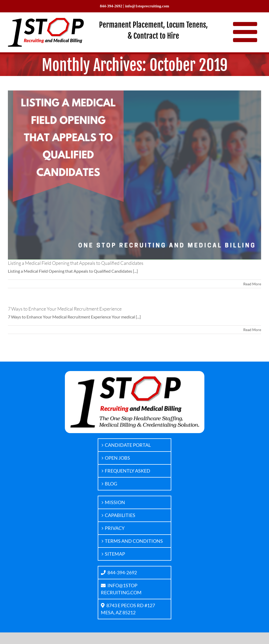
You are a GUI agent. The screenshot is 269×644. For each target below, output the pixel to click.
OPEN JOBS (117, 458)
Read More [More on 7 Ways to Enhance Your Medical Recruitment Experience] (252, 330)
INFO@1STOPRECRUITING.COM (121, 589)
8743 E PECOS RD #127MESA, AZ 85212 (128, 609)
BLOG (111, 484)
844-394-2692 (119, 572)
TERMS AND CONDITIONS (134, 541)
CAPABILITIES (120, 515)
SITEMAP (115, 554)
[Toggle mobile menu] (247, 32)
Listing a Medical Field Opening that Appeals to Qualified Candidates (76, 263)
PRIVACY (115, 528)
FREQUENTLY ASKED (128, 471)
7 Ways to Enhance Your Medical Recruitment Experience (65, 309)
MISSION (115, 502)
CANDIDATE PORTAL (128, 445)
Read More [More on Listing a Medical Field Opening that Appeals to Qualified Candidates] (252, 284)
